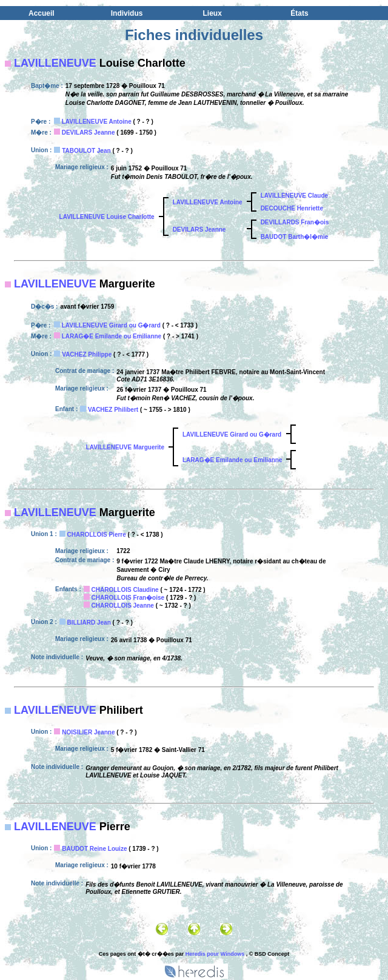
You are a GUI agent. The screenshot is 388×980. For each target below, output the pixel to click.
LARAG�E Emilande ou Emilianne (112, 336)
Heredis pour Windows (215, 954)
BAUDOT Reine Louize (94, 849)
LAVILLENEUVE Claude (295, 196)
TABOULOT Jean (86, 151)
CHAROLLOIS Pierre (97, 535)
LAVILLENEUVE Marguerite (125, 447)
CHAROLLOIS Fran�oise (128, 598)
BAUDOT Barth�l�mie (295, 237)
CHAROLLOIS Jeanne (123, 606)
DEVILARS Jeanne (89, 133)
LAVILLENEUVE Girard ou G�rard (111, 325)
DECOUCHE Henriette (292, 208)
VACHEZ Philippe (87, 354)
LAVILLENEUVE (55, 63)
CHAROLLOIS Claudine (125, 590)
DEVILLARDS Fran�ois (295, 222)
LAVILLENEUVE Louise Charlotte (107, 217)
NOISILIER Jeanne (88, 732)
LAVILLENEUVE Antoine (97, 122)
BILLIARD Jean (89, 623)
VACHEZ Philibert (113, 410)
